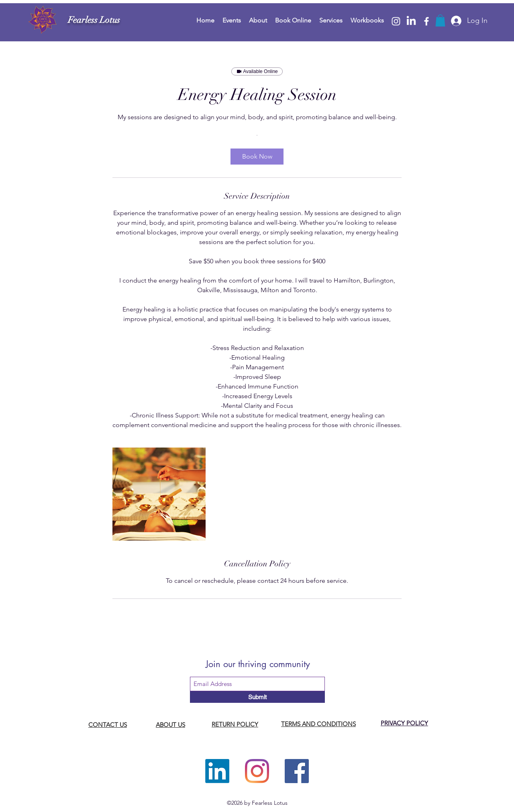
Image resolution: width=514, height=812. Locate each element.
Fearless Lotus (94, 20)
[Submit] (257, 697)
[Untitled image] (159, 494)
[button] (440, 20)
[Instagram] (396, 21)
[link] (257, 157)
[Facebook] (426, 21)
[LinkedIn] (411, 21)
